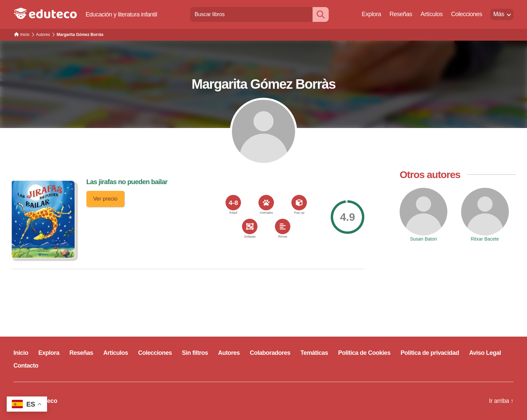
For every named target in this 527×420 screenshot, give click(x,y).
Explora (371, 14)
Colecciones (467, 14)
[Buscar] (321, 14)
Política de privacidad (430, 353)
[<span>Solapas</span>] (250, 226)
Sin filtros (195, 353)
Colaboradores (270, 353)
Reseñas (401, 14)
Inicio (21, 353)
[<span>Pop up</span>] (299, 203)
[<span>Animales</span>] (266, 203)
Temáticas (314, 353)
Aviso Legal (485, 353)
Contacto (26, 366)
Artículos (432, 14)
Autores (229, 353)
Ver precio (105, 199)
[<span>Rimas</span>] (283, 226)
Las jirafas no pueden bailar (127, 182)
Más (499, 14)
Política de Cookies (364, 353)
